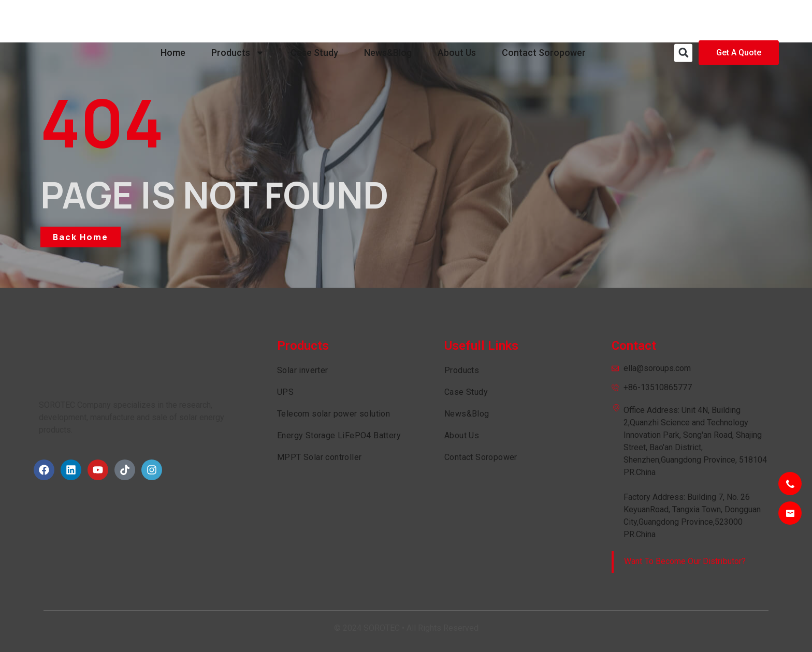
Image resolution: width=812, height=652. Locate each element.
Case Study (314, 21)
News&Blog (388, 21)
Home (173, 21)
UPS (285, 392)
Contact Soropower (544, 21)
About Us (457, 21)
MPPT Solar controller (319, 457)
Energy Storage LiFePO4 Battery (339, 435)
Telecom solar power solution (334, 414)
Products (238, 21)
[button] (683, 21)
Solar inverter (303, 370)
